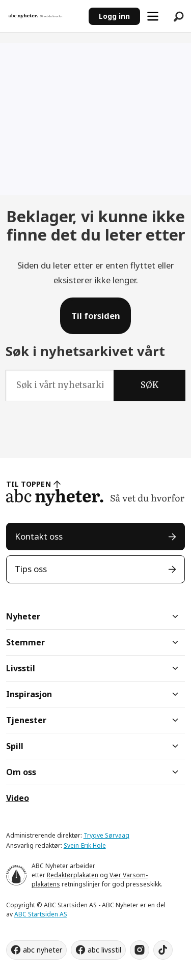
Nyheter (23, 616)
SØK (149, 385)
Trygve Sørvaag (106, 835)
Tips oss (31, 569)
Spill (15, 746)
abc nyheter (43, 950)
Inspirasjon (29, 694)
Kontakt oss (39, 536)
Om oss (21, 772)
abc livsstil (104, 950)
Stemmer (25, 642)
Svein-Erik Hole (85, 845)
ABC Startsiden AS (41, 914)
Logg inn (114, 16)
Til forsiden (96, 316)
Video (18, 798)
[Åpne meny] (153, 16)
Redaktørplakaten (73, 875)
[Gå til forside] (36, 16)
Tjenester (26, 720)
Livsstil (21, 668)
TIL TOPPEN (29, 484)
